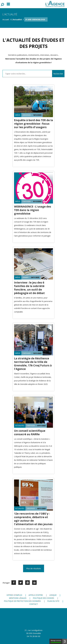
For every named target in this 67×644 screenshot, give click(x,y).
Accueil (6, 19)
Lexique (53, 595)
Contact (34, 604)
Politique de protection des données (22, 601)
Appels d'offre (36, 595)
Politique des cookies (43, 598)
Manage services (56, 641)
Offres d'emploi (14, 595)
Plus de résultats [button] (34, 568)
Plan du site (53, 601)
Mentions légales (18, 598)
